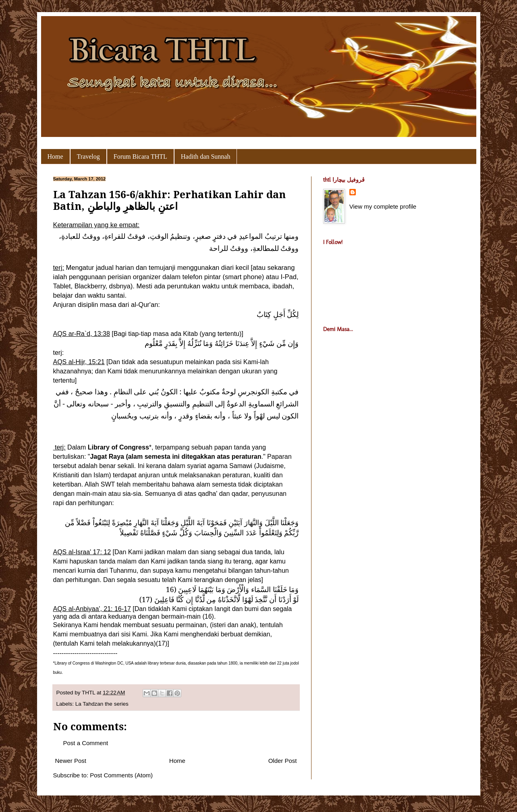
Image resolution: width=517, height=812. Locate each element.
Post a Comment (86, 743)
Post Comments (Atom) (121, 775)
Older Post (283, 761)
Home (55, 156)
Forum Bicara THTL (140, 156)
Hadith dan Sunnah (206, 156)
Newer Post (71, 761)
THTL (89, 693)
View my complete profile (383, 206)
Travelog (88, 156)
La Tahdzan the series (102, 704)
